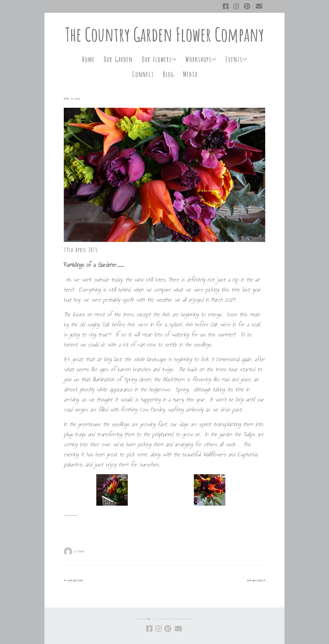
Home (88, 59)
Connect (143, 73)
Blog (168, 73)
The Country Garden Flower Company (164, 34)
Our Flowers (156, 59)
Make (149, 619)
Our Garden (118, 59)
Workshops (198, 59)
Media (190, 73)
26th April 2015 (75, 580)
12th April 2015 (254, 580)
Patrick (81, 551)
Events (234, 59)
